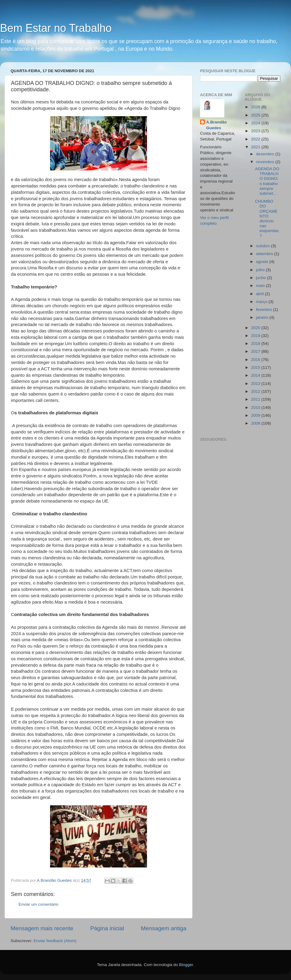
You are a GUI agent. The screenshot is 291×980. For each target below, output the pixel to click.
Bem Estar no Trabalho (56, 28)
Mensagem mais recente (42, 928)
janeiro (263, 317)
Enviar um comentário (38, 904)
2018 (256, 344)
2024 (256, 123)
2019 (256, 336)
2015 (256, 367)
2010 (256, 407)
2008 (256, 423)
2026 (256, 107)
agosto (263, 262)
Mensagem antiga (164, 928)
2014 (256, 375)
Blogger (186, 965)
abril (261, 294)
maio (261, 286)
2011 (256, 399)
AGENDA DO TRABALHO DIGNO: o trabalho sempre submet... (267, 181)
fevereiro (265, 310)
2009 (256, 415)
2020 (256, 328)
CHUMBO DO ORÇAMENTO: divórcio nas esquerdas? (267, 218)
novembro (266, 162)
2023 (256, 131)
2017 (256, 351)
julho (261, 270)
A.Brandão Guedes (216, 125)
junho (262, 278)
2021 (256, 147)
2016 (256, 360)
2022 (256, 139)
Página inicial (107, 928)
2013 (256, 384)
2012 (256, 391)
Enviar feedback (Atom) (55, 941)
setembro (265, 254)
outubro (264, 246)
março (262, 302)
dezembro (266, 154)
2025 (256, 115)
